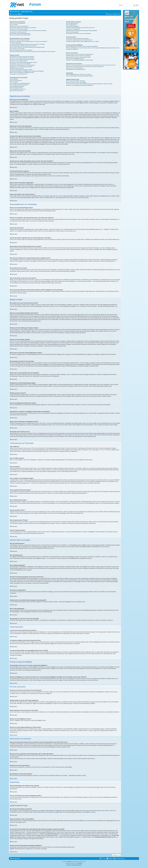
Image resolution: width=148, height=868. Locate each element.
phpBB (69, 862)
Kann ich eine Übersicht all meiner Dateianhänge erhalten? (80, 76)
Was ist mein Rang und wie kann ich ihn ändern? (21, 50)
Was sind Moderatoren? (72, 25)
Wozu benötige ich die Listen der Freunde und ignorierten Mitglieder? (82, 46)
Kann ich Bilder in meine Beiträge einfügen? (20, 83)
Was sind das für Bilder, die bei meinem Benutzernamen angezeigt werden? (27, 47)
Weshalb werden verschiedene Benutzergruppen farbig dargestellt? (82, 31)
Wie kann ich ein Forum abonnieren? (75, 68)
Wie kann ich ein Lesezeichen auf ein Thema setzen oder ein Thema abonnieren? (85, 67)
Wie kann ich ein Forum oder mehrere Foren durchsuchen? (80, 54)
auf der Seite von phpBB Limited (54, 812)
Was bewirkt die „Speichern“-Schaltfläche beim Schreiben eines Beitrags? (27, 71)
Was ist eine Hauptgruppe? (72, 32)
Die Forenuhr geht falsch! (16, 43)
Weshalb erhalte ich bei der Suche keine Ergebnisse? (78, 56)
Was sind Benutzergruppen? (73, 26)
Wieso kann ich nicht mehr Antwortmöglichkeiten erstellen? (23, 62)
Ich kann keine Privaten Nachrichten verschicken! (77, 38)
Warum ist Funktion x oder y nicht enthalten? (76, 82)
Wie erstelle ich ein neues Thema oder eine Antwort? (22, 57)
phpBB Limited (99, 250)
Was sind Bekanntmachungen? (17, 86)
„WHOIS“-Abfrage (14, 832)
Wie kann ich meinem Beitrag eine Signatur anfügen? (22, 59)
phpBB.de (110, 250)
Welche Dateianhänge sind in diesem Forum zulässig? (79, 74)
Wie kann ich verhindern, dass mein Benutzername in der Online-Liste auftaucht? (29, 41)
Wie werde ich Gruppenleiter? (73, 29)
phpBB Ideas (82, 821)
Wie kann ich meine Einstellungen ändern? (20, 40)
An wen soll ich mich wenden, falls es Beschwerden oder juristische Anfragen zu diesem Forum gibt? (89, 84)
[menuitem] (20, 14)
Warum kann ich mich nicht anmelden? (19, 29)
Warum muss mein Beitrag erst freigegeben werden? (22, 73)
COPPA (93, 138)
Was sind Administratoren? (72, 23)
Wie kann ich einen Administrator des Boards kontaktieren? (80, 85)
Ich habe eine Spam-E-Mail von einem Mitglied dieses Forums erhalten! (83, 41)
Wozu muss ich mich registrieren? (18, 23)
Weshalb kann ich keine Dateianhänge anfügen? (21, 67)
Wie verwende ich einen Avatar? (17, 49)
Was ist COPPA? (14, 25)
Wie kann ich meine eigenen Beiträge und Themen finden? (80, 60)
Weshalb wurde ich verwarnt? (17, 68)
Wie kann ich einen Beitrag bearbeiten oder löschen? (22, 58)
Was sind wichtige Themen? (16, 88)
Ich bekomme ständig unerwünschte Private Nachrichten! (79, 40)
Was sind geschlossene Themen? (18, 89)
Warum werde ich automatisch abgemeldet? (20, 33)
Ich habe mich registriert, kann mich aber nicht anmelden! (23, 28)
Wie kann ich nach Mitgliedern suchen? (75, 59)
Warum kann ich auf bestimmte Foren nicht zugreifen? (22, 65)
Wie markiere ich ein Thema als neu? (18, 74)
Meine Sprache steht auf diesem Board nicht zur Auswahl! (23, 46)
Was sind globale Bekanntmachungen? (19, 85)
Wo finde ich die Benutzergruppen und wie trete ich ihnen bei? (80, 28)
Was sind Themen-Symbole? (17, 91)
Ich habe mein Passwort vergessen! (18, 32)
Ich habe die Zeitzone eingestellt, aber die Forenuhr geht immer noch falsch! (27, 44)
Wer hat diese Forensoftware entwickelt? (76, 81)
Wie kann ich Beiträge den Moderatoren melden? (21, 70)
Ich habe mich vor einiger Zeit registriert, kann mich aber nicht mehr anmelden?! (28, 31)
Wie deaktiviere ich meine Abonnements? (76, 69)
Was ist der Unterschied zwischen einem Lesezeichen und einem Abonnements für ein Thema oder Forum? (91, 65)
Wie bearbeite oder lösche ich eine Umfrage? (20, 64)
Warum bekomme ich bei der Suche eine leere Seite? (78, 57)
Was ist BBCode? (14, 79)
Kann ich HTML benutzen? (16, 80)
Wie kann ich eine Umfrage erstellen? (19, 61)
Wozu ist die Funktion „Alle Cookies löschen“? (20, 35)
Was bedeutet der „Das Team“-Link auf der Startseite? (79, 33)
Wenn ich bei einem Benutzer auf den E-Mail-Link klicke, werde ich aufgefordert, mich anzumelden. (33, 52)
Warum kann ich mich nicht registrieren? (19, 26)
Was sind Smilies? (14, 82)
